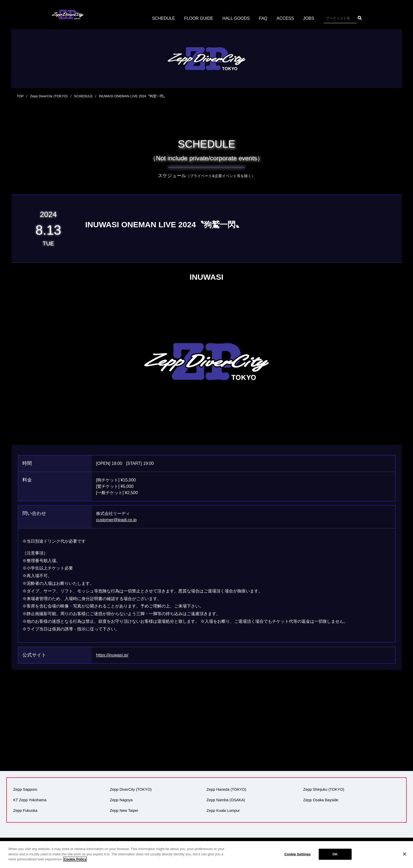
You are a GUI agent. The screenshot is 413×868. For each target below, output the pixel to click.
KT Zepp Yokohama (30, 800)
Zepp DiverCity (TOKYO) (49, 96)
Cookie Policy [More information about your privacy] (75, 859)
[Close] (405, 854)
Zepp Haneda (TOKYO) (226, 789)
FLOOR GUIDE (199, 18)
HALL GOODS (236, 18)
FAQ (263, 18)
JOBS (309, 18)
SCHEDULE (163, 18)
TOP (20, 96)
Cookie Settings (298, 854)
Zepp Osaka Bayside (321, 800)
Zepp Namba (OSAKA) (226, 800)
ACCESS (285, 18)
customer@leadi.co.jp (116, 520)
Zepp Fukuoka (25, 811)
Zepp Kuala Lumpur (223, 811)
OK (335, 854)
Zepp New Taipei (124, 811)
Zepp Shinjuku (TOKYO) (324, 789)
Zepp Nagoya (121, 800)
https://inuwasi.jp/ (112, 655)
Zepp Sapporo (25, 789)
